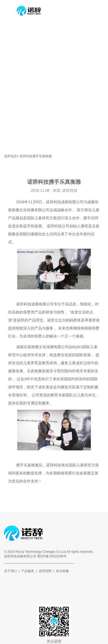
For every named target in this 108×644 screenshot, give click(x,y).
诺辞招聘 (45, 571)
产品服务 (28, 571)
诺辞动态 (10, 156)
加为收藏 (62, 571)
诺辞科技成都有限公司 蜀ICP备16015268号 (35, 556)
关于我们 (10, 571)
